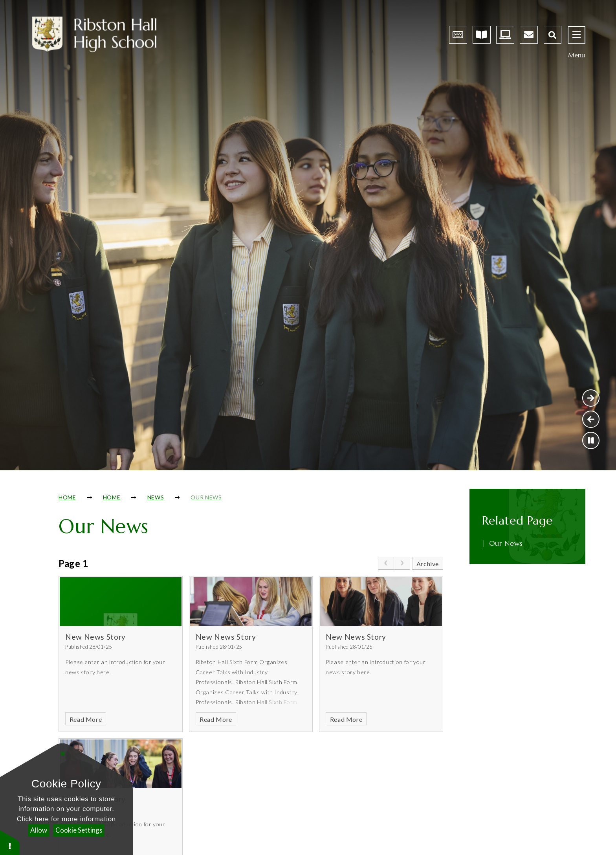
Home (67, 497)
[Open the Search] (553, 35)
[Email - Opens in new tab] (529, 35)
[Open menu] (577, 35)
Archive (428, 564)
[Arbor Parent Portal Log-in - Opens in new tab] (458, 35)
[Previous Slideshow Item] (591, 419)
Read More (86, 719)
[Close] (63, 753)
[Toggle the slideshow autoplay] (591, 440)
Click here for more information (66, 819)
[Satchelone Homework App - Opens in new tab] (482, 35)
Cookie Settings (79, 830)
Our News (206, 497)
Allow (39, 830)
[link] (386, 563)
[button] (10, 842)
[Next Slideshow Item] (591, 398)
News (156, 497)
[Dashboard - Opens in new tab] (505, 35)
